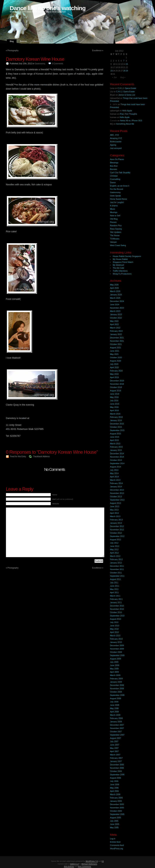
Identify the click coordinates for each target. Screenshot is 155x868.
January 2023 (116, 315)
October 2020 (116, 358)
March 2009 (115, 675)
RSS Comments (85, 866)
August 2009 (115, 659)
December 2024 (117, 301)
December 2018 (117, 381)
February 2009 (116, 679)
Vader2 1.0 (74, 864)
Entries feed (115, 842)
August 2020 (115, 361)
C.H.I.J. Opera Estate (127, 88)
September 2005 (117, 814)
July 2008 (114, 702)
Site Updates (116, 232)
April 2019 (114, 377)
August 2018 (115, 391)
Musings (114, 212)
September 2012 (117, 536)
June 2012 (115, 546)
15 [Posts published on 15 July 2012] (127, 64)
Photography (13, 51)
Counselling (115, 179)
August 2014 (115, 467)
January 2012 (116, 563)
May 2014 (114, 473)
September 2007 (117, 735)
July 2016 (114, 401)
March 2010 (115, 636)
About (36, 41)
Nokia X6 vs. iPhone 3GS (131, 121)
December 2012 (117, 526)
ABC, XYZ (114, 135)
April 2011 (114, 593)
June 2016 (115, 404)
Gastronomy (40, 64)
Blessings (114, 163)
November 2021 (117, 341)
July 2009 (114, 662)
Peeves (113, 222)
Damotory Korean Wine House (35, 59)
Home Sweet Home (118, 199)
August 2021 (115, 348)
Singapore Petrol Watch (123, 262)
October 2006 (116, 771)
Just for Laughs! (117, 202)
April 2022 (114, 324)
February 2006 (116, 798)
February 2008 (116, 718)
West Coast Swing (118, 245)
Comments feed (117, 845)
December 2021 (117, 338)
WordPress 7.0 (92, 861)
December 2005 (117, 804)
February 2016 (116, 417)
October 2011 (116, 573)
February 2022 (116, 331)
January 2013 (116, 523)
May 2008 (114, 708)
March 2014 (115, 480)
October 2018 (116, 387)
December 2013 (117, 490)
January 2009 (116, 682)
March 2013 (115, 516)
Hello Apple (127, 111)
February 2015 (116, 447)
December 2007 (117, 725)
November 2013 (117, 493)
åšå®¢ (114, 104)
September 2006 (117, 775)
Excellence (97, 51)
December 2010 (117, 606)
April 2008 (114, 712)
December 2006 (117, 765)
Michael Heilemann (89, 864)
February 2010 (116, 639)
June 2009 (115, 665)
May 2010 (114, 629)
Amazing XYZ (116, 138)
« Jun (114, 77)
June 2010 (115, 626)
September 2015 (117, 430)
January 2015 (116, 450)
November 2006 (117, 768)
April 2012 (114, 553)
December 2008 (117, 685)
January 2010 (116, 642)
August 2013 (115, 503)
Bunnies (24, 41)
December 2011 (117, 566)
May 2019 (114, 374)
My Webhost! (118, 265)
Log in (113, 839)
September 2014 (117, 463)
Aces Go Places (117, 159)
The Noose (115, 235)
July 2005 (114, 821)
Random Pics (116, 226)
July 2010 (114, 622)
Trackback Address (41, 456)
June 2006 (115, 785)
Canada (113, 121)
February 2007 (116, 758)
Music (113, 209)
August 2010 (115, 619)
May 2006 (114, 788)
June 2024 (115, 305)
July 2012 (114, 543)
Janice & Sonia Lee (127, 95)
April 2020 (114, 368)
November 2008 (117, 689)
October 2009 (116, 652)
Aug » (123, 77)
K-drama (114, 206)
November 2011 (117, 569)
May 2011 (114, 589)
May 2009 (114, 669)
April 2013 (114, 513)
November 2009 (117, 649)
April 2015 (114, 440)
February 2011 (116, 599)
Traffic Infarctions (120, 271)
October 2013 (116, 497)
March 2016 (115, 414)
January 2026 (116, 295)
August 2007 (115, 738)
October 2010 (116, 612)
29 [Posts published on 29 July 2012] (127, 71)
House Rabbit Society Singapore (127, 256)
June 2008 (115, 705)
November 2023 (117, 308)
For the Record (117, 189)
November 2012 (117, 530)
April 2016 (114, 411)
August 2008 (115, 699)
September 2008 (117, 695)
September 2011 (117, 576)
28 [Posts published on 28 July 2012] (124, 71)
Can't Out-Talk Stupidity (120, 173)
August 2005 (115, 818)
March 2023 (115, 311)
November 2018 (117, 384)
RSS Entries (69, 866)
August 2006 (115, 778)
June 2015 (115, 437)
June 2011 (115, 586)
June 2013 (115, 507)
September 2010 (117, 616)
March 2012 (115, 556)
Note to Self (115, 216)
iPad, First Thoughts (128, 114)
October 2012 (116, 533)
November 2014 (117, 457)
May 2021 (114, 354)
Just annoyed (116, 148)
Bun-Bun (114, 166)
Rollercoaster (116, 142)
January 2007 (116, 761)
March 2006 (115, 794)
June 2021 (115, 351)
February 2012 (116, 559)
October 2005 (116, 811)
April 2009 (114, 672)
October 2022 (116, 318)
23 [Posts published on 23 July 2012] (111, 71)
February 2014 (116, 483)
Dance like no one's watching (48, 8)
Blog (12, 41)
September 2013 (117, 500)
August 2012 (115, 540)
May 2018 (114, 397)
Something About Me (125, 124)
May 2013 (114, 510)
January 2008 (116, 722)
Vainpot (113, 242)
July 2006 (114, 781)
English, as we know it (120, 186)
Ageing (113, 145)
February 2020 (116, 371)
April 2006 (114, 791)
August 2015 (115, 434)
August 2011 (115, 579)
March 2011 (115, 596)
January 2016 (116, 420)
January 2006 (116, 801)
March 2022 (115, 328)
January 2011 (116, 603)
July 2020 (114, 364)
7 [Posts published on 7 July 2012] (124, 61)
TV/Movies (115, 239)
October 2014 (116, 460)
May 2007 (114, 748)
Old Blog (114, 219)
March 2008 (115, 715)
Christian (114, 176)
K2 (103, 861)
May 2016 (114, 407)
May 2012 (114, 550)
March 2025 (115, 298)
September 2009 (117, 655)
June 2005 (115, 824)
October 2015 (116, 427)
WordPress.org (117, 849)
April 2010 (114, 632)
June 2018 (115, 394)
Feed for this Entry (18, 456)
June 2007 (115, 745)
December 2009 (117, 646)
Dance (113, 183)
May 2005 (114, 828)
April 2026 (114, 288)
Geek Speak (115, 196)
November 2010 (117, 609)
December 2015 (117, 424)
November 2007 (117, 728)
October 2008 (116, 692)
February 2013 (116, 520)
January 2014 (116, 487)
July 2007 (114, 742)
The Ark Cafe (118, 268)
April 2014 (114, 477)
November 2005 (117, 808)
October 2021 (116, 344)
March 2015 (115, 444)
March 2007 (115, 755)
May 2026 (114, 285)
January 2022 (116, 334)
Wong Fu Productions (122, 274)
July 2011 (114, 583)
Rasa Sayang (116, 229)
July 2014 (114, 470)
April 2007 (114, 751)
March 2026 (115, 291)
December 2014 (117, 454)
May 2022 (114, 321)
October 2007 (116, 732)
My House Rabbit (120, 259)
